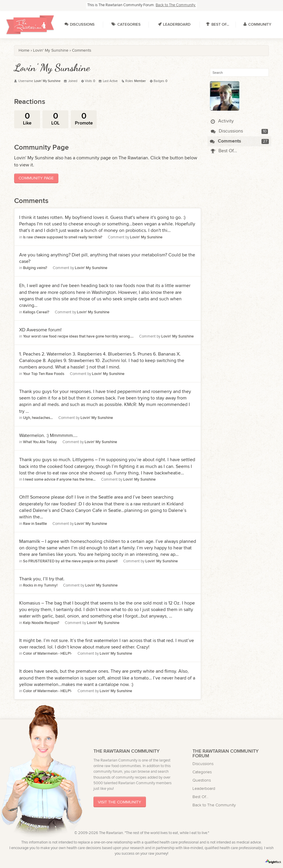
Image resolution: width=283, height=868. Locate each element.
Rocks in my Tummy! (40, 586)
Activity (222, 121)
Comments (226, 141)
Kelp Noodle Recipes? (41, 623)
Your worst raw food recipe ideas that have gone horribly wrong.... (78, 336)
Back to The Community (214, 805)
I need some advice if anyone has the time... (59, 480)
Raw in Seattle (35, 524)
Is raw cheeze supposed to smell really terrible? (63, 237)
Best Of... (224, 151)
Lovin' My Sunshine (146, 237)
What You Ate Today (40, 442)
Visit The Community (120, 802)
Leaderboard (204, 788)
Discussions (227, 131)
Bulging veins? (35, 268)
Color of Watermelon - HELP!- (47, 654)
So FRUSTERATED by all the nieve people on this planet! (70, 561)
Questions (202, 780)
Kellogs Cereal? (36, 312)
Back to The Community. (176, 5)
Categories (202, 772)
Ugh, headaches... (38, 418)
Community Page (36, 178)
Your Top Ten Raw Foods (44, 374)
